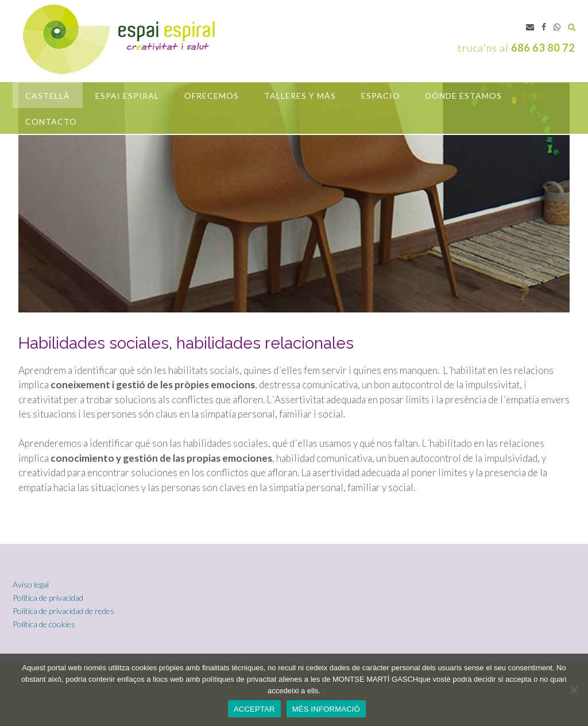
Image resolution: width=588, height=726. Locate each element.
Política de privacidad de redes (63, 611)
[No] (574, 690)
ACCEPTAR (254, 709)
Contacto (51, 121)
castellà (48, 96)
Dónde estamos (464, 96)
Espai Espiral (127, 96)
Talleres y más (300, 96)
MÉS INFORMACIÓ (326, 709)
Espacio (381, 96)
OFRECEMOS (212, 96)
